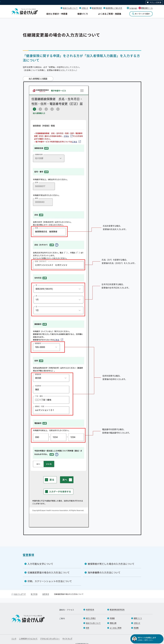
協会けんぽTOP (20, 594)
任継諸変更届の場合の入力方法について (49, 572)
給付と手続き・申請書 (57, 14)
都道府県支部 (97, 8)
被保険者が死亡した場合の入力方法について (111, 564)
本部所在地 (90, 610)
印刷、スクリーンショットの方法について (50, 581)
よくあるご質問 (116, 628)
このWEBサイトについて (28, 639)
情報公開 (113, 623)
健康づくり (83, 14)
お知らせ (85, 8)
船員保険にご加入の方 (114, 8)
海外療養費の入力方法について (104, 572)
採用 (88, 628)
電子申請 (34, 594)
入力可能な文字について (40, 564)
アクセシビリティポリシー (50, 639)
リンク (14, 639)
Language (133, 8)
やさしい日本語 (155, 2)
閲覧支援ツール (147, 8)
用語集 (136, 628)
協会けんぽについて (70, 8)
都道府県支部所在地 (117, 610)
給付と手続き (91, 618)
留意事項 (28, 555)
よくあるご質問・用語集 (110, 14)
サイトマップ (67, 639)
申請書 (112, 618)
